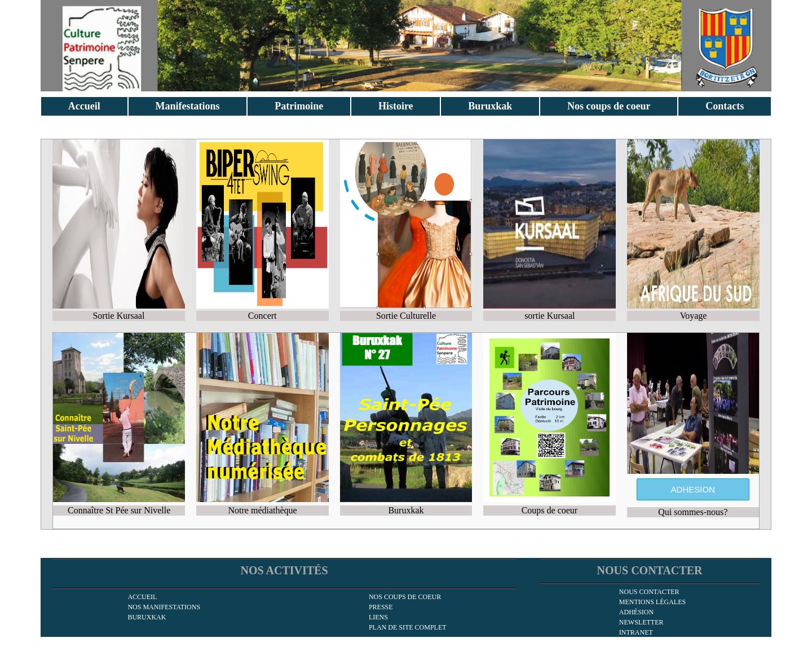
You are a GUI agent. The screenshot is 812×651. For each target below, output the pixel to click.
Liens (378, 617)
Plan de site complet (408, 627)
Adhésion (636, 612)
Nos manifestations (164, 607)
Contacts (725, 106)
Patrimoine (299, 106)
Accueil (84, 106)
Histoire (396, 106)
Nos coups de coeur (609, 106)
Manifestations (188, 106)
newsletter (641, 622)
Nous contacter (649, 592)
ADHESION (693, 489)
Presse (381, 607)
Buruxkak (490, 106)
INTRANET (636, 632)
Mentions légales (652, 602)
